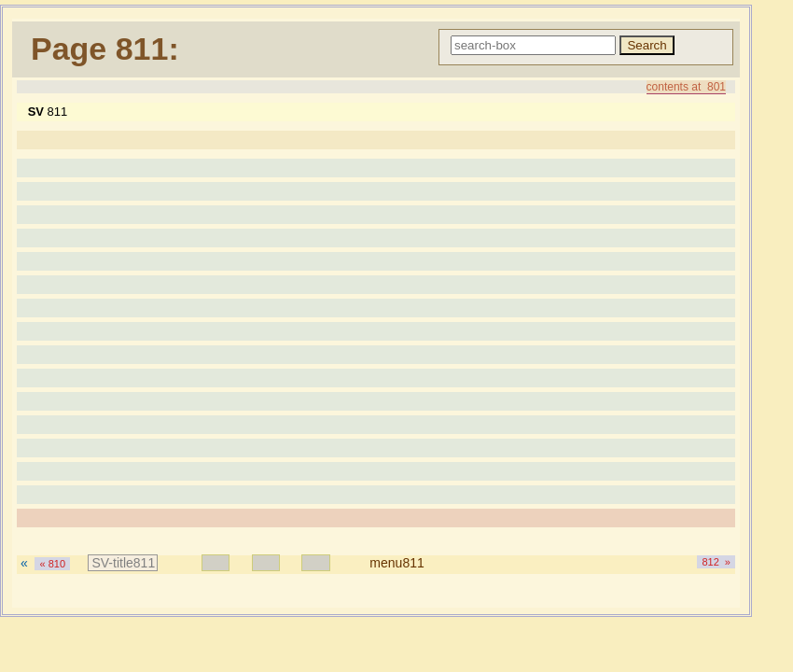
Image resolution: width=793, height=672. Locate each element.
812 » (716, 562)
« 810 (52, 564)
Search (647, 45)
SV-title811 (123, 563)
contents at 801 (686, 87)
